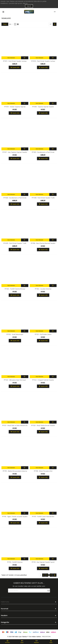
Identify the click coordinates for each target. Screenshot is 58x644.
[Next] (55, 24)
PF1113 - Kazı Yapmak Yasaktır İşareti (43, 562)
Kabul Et (29, 6)
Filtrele (5, 24)
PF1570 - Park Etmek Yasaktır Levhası (43, 61)
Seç (11, 24)
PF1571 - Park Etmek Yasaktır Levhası (15, 61)
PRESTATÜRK (46, 637)
